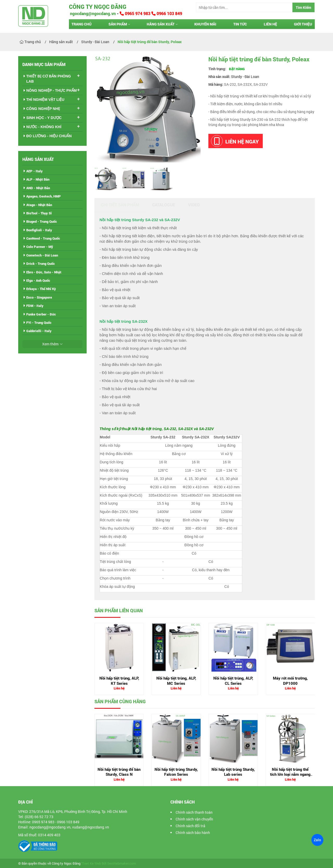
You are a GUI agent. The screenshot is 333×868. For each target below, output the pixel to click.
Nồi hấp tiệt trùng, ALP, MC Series (176, 681)
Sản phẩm (118, 24)
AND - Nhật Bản (38, 188)
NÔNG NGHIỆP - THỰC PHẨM (52, 90)
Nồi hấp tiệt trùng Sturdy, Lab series (233, 772)
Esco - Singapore (39, 297)
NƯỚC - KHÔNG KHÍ (44, 127)
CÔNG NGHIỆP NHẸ (43, 109)
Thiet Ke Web (91, 863)
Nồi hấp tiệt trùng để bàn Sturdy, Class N (119, 772)
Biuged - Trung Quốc (42, 221)
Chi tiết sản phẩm (120, 205)
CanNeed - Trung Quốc (43, 238)
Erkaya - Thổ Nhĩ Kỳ (41, 289)
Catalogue (164, 205)
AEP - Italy (34, 171)
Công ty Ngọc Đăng (98, 7)
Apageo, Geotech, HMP (44, 196)
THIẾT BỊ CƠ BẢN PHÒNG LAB (49, 79)
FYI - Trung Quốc (39, 323)
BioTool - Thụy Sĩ (39, 213)
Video (194, 205)
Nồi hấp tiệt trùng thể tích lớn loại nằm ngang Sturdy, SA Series (290, 774)
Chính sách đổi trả (190, 826)
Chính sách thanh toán (194, 812)
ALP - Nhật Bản (38, 179)
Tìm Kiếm (303, 7)
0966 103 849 (167, 13)
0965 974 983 (136, 13)
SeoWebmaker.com (121, 863)
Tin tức (240, 24)
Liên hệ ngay (235, 141)
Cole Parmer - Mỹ (40, 247)
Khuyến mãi (205, 24)
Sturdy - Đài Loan (245, 77)
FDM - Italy (35, 306)
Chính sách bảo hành (193, 833)
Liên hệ (270, 24)
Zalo (317, 840)
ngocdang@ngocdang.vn (92, 13)
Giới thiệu (303, 24)
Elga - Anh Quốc (38, 280)
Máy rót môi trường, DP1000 (290, 681)
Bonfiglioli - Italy (39, 230)
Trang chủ (82, 24)
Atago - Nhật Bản (39, 205)
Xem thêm (50, 344)
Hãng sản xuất (161, 24)
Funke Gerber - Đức (41, 314)
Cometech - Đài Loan (42, 255)
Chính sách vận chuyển (194, 819)
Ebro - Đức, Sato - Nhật (44, 272)
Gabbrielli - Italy (39, 331)
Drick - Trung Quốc (41, 264)
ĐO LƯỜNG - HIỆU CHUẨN (49, 136)
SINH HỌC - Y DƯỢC (44, 118)
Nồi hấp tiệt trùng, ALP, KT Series (119, 681)
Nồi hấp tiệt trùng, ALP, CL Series (233, 681)
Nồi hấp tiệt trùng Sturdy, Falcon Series (176, 772)
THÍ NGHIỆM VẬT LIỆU (45, 100)
